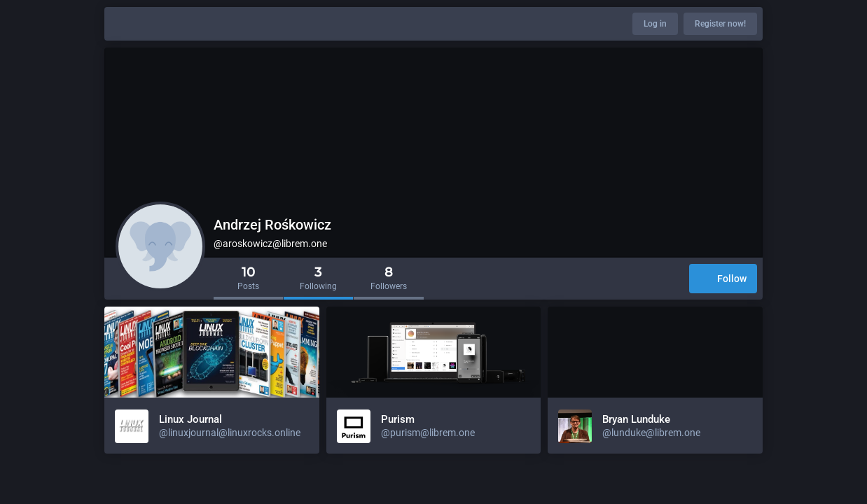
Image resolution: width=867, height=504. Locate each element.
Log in (655, 24)
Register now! (720, 24)
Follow (723, 280)
